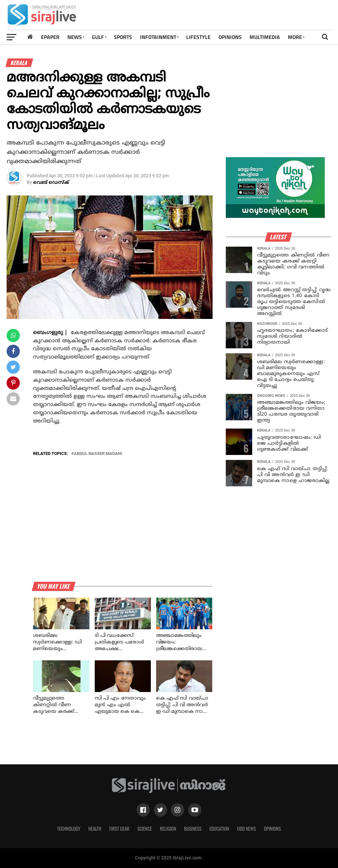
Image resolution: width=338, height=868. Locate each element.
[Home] (30, 37)
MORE (295, 37)
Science (145, 829)
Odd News (246, 829)
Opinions (272, 829)
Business (193, 829)
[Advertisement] (246, 17)
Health (95, 829)
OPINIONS (230, 37)
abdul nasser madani (98, 454)
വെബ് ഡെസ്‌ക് (51, 183)
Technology (69, 829)
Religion (168, 829)
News (75, 37)
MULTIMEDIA (265, 37)
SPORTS (123, 37)
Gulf (98, 37)
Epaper (50, 37)
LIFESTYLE (198, 37)
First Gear (119, 829)
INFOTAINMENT (158, 37)
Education (219, 829)
